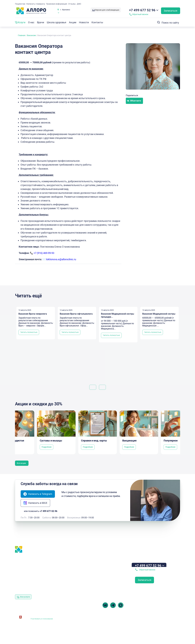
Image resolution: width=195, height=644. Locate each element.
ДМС (79, 4)
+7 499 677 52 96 (142, 10)
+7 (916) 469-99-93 (44, 253)
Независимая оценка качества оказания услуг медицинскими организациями (44, 614)
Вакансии (31, 35)
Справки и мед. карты (94, 441)
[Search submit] (158, 22)
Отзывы (72, 4)
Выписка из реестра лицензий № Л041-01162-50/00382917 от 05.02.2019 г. (77, 628)
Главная (22, 35)
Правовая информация (57, 4)
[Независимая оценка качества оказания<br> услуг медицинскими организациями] (21, 616)
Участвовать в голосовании (42, 619)
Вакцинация (129, 441)
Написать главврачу (36, 4)
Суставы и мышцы (51, 441)
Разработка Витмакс (172, 629)
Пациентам (20, 4)
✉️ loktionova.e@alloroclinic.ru (59, 259)
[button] (134, 101)
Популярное (171, 441)
